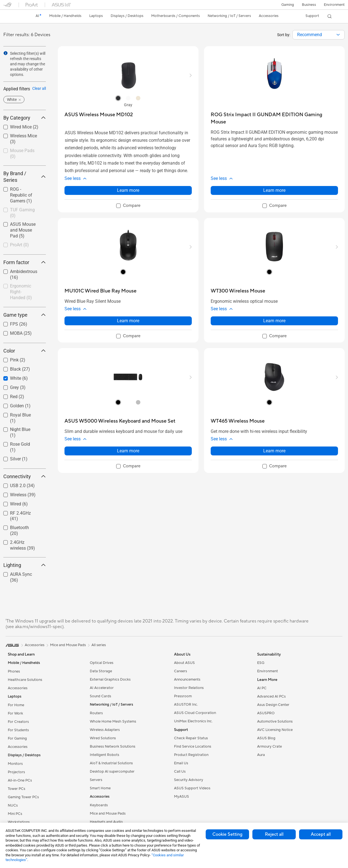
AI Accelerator (102, 688)
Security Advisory (189, 780)
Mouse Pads (22, 153)
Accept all (321, 834)
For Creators (18, 722)
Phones (14, 671)
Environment (334, 5)
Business (309, 5)
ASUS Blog (266, 738)
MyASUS (182, 797)
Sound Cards (100, 696)
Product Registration (191, 755)
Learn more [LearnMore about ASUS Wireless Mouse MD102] (128, 190)
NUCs (13, 805)
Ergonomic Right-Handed (21, 292)
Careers (181, 671)
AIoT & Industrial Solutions (111, 763)
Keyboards (99, 805)
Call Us (180, 772)
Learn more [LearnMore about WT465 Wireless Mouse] (274, 451)
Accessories (18, 688)
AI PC (262, 688)
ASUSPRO (266, 713)
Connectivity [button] (25, 476)
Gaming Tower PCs (23, 797)
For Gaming (17, 738)
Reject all (274, 834)
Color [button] (25, 351)
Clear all (39, 88)
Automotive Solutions (275, 721)
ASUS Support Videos (192, 788)
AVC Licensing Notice (275, 730)
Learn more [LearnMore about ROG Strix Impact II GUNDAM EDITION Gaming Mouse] (274, 190)
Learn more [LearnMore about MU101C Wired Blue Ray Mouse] (128, 321)
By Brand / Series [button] (25, 177)
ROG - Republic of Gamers (21, 195)
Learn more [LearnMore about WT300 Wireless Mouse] (274, 321)
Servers (96, 780)
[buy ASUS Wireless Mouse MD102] (99, 115)
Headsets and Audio (106, 822)
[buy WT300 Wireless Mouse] (238, 291)
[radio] (118, 98)
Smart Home (100, 788)
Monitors (15, 764)
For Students (18, 730)
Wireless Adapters (105, 730)
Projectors (16, 772)
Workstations (19, 822)
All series (99, 645)
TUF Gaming (22, 213)
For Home (16, 705)
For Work (15, 713)
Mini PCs (15, 814)
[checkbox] (25, 154)
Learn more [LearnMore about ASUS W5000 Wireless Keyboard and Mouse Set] (128, 451)
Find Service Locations (193, 747)
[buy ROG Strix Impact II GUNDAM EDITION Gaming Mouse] (274, 118)
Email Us (181, 763)
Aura (261, 755)
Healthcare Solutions (25, 680)
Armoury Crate (269, 747)
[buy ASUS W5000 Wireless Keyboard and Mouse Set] (120, 421)
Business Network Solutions (113, 747)
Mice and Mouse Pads (108, 814)
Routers (96, 713)
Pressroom (183, 696)
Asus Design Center (273, 705)
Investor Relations (189, 688)
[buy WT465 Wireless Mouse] (238, 421)
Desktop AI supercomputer (112, 772)
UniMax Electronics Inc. (193, 721)
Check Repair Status (191, 738)
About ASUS (184, 663)
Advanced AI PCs (271, 696)
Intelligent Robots (105, 755)
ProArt (19, 245)
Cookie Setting (227, 834)
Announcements (187, 679)
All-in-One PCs (20, 780)
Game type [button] (25, 315)
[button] (288, 5)
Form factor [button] (25, 262)
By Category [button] (25, 118)
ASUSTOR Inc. (186, 705)
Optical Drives (102, 663)
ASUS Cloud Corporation (195, 713)
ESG (261, 663)
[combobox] (319, 35)
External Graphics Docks (110, 679)
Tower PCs (17, 789)
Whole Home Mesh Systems (113, 721)
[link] (13, 16)
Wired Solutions (103, 738)
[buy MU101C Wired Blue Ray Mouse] (100, 291)
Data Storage (101, 671)
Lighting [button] (25, 565)
